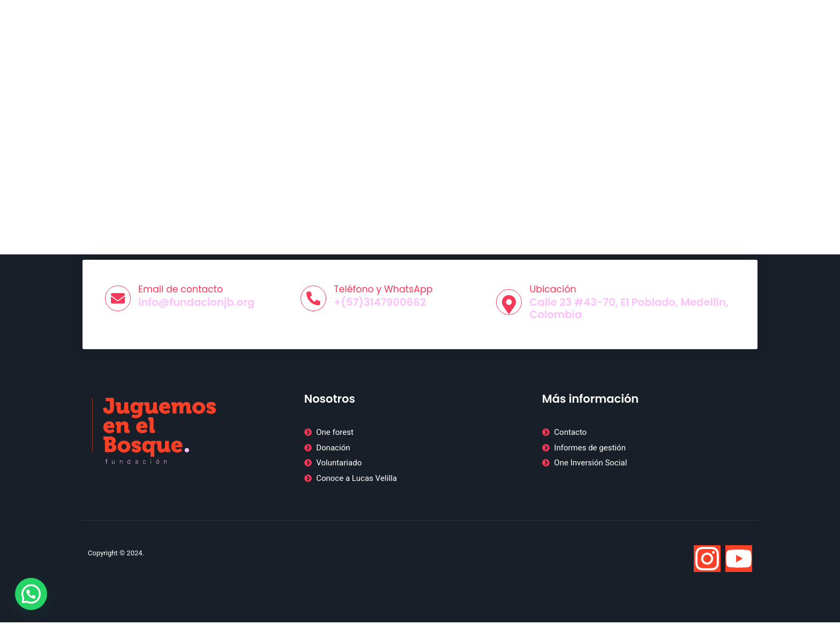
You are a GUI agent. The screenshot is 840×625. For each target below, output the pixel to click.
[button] (31, 594)
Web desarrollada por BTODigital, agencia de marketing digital (241, 555)
